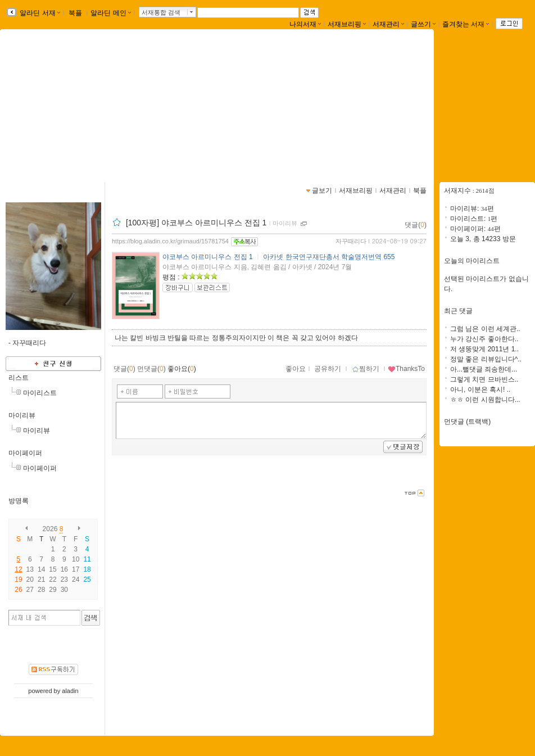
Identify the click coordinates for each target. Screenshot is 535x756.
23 (64, 580)
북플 (76, 13)
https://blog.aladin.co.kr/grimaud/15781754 (170, 241)
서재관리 (388, 24)
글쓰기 (423, 24)
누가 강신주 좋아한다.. (484, 339)
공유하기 (328, 369)
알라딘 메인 (110, 13)
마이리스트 (40, 393)
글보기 (322, 191)
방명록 (19, 501)
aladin (70, 691)
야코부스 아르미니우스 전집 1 (208, 257)
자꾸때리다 (351, 241)
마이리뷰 (22, 415)
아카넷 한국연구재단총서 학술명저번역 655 (329, 257)
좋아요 (296, 369)
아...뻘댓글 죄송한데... (484, 369)
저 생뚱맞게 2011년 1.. (484, 349)
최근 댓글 (458, 311)
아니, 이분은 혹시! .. (480, 390)
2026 (50, 529)
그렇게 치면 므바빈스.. (484, 379)
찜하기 (366, 369)
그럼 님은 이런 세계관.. (485, 329)
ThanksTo (406, 369)
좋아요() (182, 369)
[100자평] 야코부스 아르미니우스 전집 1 (196, 223)
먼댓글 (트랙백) (467, 422)
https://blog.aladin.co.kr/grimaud (366, 115)
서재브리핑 (347, 24)
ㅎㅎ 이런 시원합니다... (485, 400)
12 (18, 569)
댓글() (416, 225)
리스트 (19, 378)
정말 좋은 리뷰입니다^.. (486, 359)
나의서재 (305, 24)
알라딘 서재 (39, 13)
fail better (391, 102)
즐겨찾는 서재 (466, 24)
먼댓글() (151, 369)
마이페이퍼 (25, 453)
